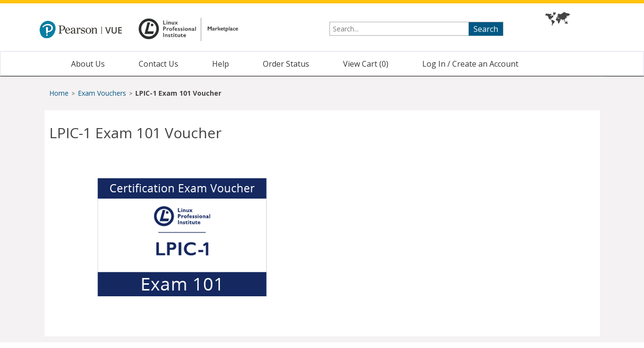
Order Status (286, 64)
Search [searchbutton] (486, 29)
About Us (88, 64)
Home (59, 93)
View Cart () (366, 64)
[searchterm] (416, 29)
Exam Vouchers (103, 93)
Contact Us (158, 64)
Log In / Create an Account (470, 64)
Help (221, 64)
